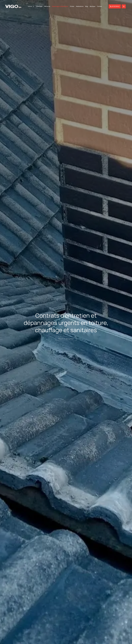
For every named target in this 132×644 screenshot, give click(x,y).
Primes (72, 6)
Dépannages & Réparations (60, 6)
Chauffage (39, 6)
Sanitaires (47, 6)
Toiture (31, 6)
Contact (100, 6)
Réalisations (80, 6)
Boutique (93, 6)
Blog (87, 6)
